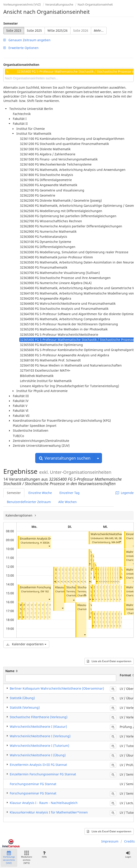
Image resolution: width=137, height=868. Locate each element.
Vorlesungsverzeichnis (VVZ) (22, 4)
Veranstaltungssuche (59, 4)
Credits (129, 841)
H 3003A (45, 543)
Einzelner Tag (69, 493)
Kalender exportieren (26, 644)
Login (128, 855)
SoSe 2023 (14, 30)
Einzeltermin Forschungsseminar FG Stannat (49, 587)
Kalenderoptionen (19, 515)
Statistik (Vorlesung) (25, 707)
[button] (49, 546)
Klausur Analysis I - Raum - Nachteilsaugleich (44, 803)
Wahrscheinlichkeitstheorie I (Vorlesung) (40, 736)
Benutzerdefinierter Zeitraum (29, 502)
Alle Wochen (68, 502)
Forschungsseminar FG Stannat (33, 784)
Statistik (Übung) (22, 698)
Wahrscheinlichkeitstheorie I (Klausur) (38, 727)
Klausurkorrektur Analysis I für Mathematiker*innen (49, 812)
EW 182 (45, 591)
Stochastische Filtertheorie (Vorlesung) (39, 717)
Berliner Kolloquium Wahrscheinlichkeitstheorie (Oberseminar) (57, 688)
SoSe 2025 (34, 30)
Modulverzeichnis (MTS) (27, 858)
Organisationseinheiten (21, 65)
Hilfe (44, 855)
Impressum (110, 841)
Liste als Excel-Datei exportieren (109, 661)
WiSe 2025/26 (58, 30)
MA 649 (116, 542)
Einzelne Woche (40, 493)
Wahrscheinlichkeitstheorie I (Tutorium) (39, 746)
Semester (11, 23)
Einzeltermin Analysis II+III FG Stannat (45, 539)
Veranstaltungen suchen (65, 458)
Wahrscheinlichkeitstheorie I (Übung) (38, 755)
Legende (125, 493)
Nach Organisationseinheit (95, 4)
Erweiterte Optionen (21, 48)
